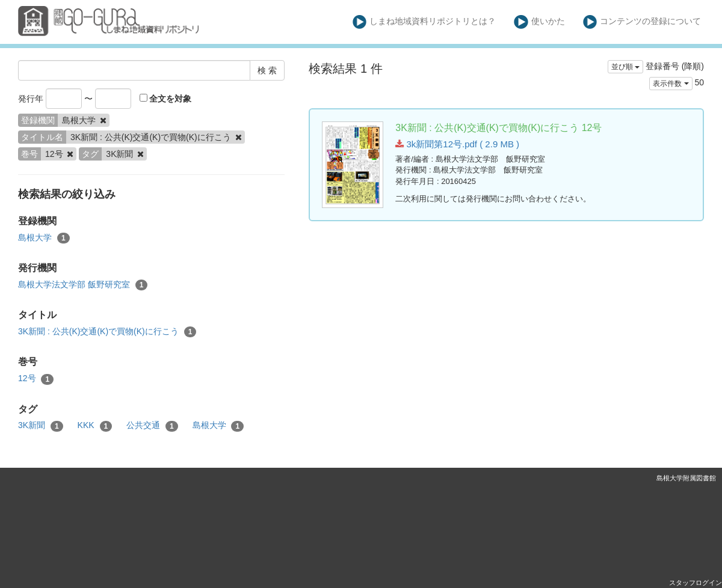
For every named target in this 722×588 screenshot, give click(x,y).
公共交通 (152, 426)
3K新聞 (41, 426)
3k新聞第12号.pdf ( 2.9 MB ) (457, 144)
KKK (95, 426)
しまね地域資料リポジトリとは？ (424, 22)
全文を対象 (166, 99)
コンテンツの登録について (642, 22)
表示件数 (671, 84)
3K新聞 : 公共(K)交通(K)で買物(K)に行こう (107, 332)
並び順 (625, 67)
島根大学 (44, 238)
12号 (36, 379)
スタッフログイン (696, 583)
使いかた (539, 22)
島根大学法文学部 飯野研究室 (83, 285)
